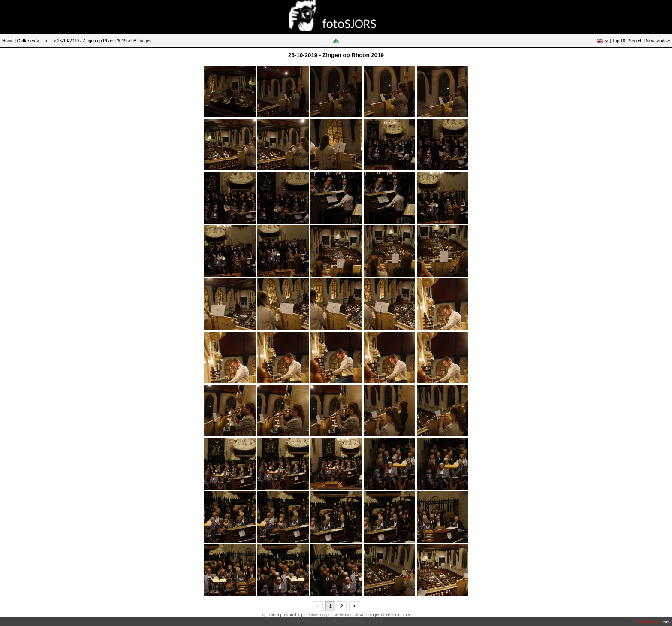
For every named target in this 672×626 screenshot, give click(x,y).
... (42, 41)
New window (658, 41)
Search (636, 41)
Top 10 (619, 41)
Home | (9, 41)
